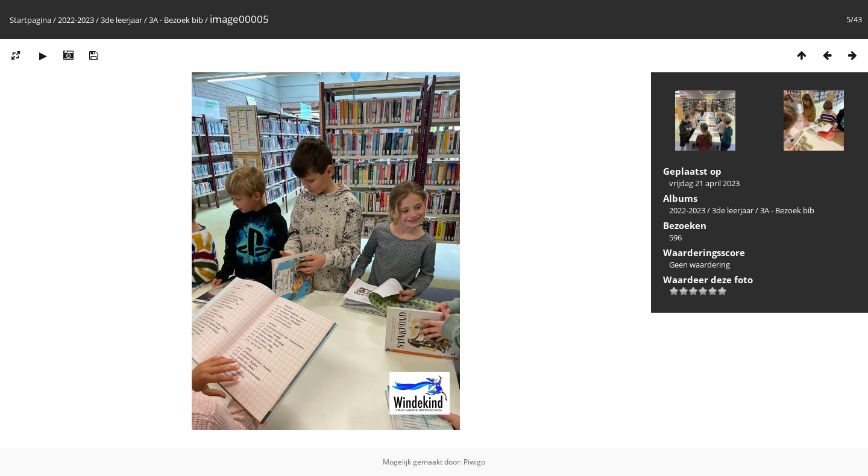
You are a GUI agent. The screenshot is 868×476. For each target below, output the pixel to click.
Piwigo (474, 462)
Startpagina (30, 20)
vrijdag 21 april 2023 (704, 183)
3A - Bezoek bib (176, 20)
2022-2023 (76, 20)
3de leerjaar (121, 20)
